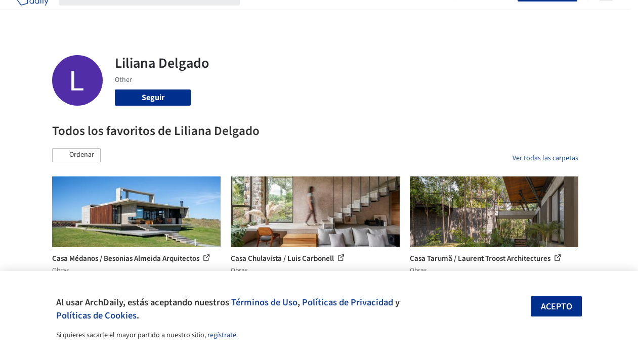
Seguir (153, 98)
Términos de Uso (264, 302)
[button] (76, 155)
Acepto (557, 307)
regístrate (222, 335)
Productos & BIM (349, 14)
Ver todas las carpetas (545, 158)
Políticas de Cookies (96, 315)
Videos (434, 14)
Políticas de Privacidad (348, 302)
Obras (260, 14)
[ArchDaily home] (32, 14)
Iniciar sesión (489, 14)
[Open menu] (606, 14)
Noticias (400, 14)
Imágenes (295, 14)
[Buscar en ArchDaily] (157, 14)
